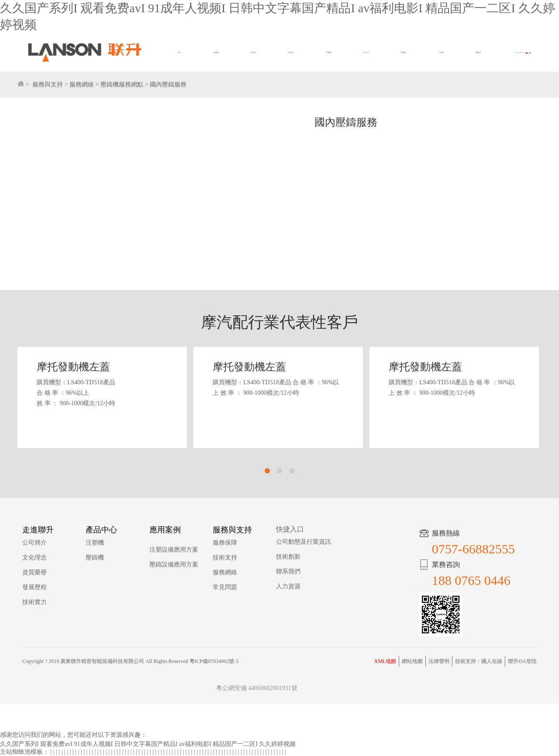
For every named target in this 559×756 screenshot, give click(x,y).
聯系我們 (478, 53)
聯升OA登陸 (522, 661)
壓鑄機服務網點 (122, 85)
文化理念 (35, 558)
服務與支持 (366, 53)
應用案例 (165, 530)
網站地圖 (412, 661)
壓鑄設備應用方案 (174, 564)
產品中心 (291, 53)
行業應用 (329, 53)
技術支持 (225, 558)
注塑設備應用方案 (174, 550)
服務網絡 (82, 85)
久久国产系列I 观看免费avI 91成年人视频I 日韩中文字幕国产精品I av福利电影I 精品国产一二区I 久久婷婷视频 (148, 744)
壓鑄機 (95, 558)
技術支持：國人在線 (479, 661)
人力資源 (441, 53)
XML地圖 (385, 661)
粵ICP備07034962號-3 (214, 661)
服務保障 (225, 543)
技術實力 (35, 602)
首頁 (179, 53)
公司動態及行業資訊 (304, 542)
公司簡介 (35, 543)
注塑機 (95, 543)
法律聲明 (439, 661)
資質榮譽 (35, 572)
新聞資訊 (404, 53)
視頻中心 (254, 53)
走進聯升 (216, 53)
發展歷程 (35, 587)
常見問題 (225, 587)
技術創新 (288, 557)
